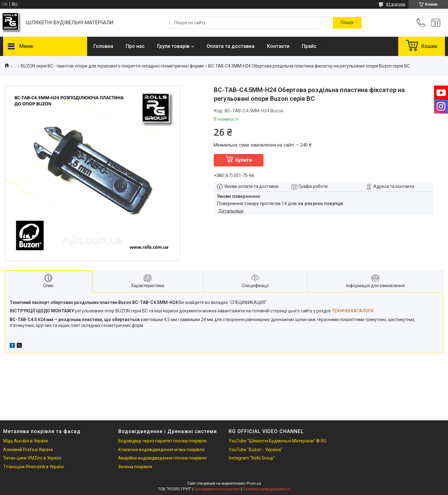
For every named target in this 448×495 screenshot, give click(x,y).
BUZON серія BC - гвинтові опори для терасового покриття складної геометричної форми (112, 66)
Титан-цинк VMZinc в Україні (32, 458)
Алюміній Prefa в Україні (28, 450)
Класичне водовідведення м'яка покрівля (161, 450)
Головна (103, 46)
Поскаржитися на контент (217, 489)
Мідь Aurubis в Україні (26, 441)
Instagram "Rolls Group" (252, 458)
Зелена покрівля (135, 467)
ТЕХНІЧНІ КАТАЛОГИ (352, 311)
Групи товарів (173, 46)
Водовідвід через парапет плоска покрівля (162, 441)
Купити (244, 160)
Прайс (309, 46)
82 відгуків (396, 4)
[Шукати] (347, 23)
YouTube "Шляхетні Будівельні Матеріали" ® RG (278, 441)
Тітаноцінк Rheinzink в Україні (33, 467)
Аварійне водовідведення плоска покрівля (162, 458)
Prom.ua (254, 483)
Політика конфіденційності (266, 489)
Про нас (135, 46)
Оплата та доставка (231, 46)
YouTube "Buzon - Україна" (256, 450)
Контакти (278, 46)
